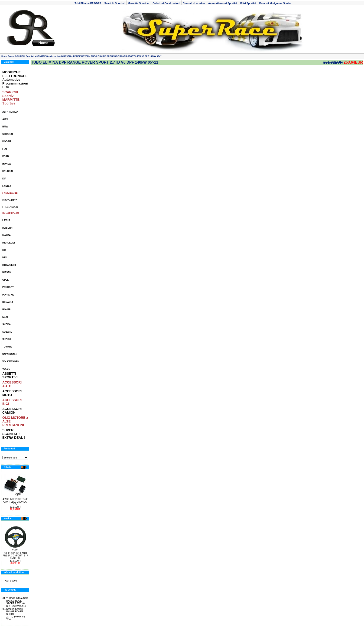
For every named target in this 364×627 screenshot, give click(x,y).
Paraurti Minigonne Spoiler (276, 3)
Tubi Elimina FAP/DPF (88, 3)
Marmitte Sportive (139, 3)
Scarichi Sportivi (114, 3)
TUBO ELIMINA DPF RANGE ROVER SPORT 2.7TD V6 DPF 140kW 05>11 (127, 56)
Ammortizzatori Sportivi (223, 3)
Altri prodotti (11, 581)
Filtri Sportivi (249, 3)
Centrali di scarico (194, 3)
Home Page (7, 56)
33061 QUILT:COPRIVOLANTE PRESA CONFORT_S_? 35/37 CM (15, 554)
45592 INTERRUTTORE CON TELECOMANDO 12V (15, 502)
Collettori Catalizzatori (166, 3)
